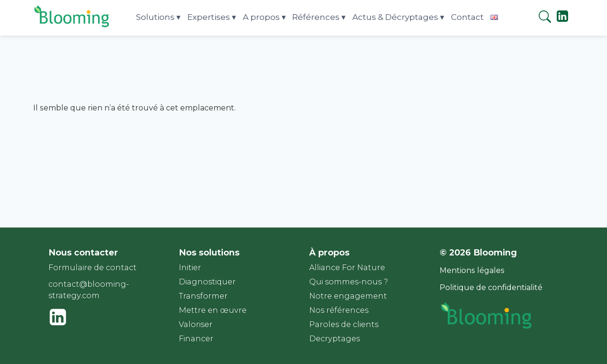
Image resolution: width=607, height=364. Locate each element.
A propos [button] (261, 17)
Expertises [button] (209, 17)
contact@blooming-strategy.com (89, 290)
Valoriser (196, 324)
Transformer (203, 296)
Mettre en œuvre (213, 310)
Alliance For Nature (347, 268)
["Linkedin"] (562, 20)
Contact (467, 17)
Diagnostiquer (207, 282)
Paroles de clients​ (344, 324)
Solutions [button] (155, 17)
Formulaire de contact (92, 268)
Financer (196, 339)
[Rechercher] (545, 18)
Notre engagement (348, 296)
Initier (190, 268)
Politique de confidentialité (491, 287)
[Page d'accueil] (72, 27)
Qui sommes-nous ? (349, 282)
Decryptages (335, 339)
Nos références (339, 310)
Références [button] (316, 17)
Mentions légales (472, 270)
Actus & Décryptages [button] (395, 17)
